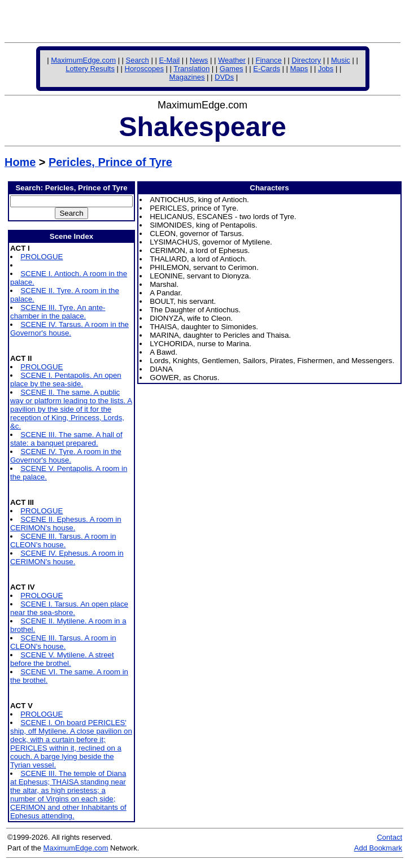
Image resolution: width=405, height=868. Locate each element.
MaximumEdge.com (83, 60)
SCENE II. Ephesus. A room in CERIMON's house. (66, 524)
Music (341, 60)
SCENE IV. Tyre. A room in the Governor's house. (66, 456)
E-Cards (267, 69)
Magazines (187, 77)
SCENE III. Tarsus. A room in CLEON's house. (63, 540)
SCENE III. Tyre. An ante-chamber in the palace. (58, 312)
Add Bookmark (378, 848)
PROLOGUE (42, 257)
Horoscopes (144, 69)
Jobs (326, 69)
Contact (389, 837)
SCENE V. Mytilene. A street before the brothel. (62, 659)
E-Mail (169, 60)
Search (138, 60)
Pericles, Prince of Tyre (110, 162)
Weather (232, 60)
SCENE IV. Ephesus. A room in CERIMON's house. (67, 557)
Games (232, 69)
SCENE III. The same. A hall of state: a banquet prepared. (66, 439)
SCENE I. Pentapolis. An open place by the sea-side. (66, 380)
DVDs (224, 77)
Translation (191, 69)
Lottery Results (90, 69)
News (199, 60)
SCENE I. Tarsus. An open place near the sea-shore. (69, 608)
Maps (299, 69)
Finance (268, 60)
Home (20, 162)
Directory (306, 60)
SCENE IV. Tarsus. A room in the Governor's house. (69, 329)
